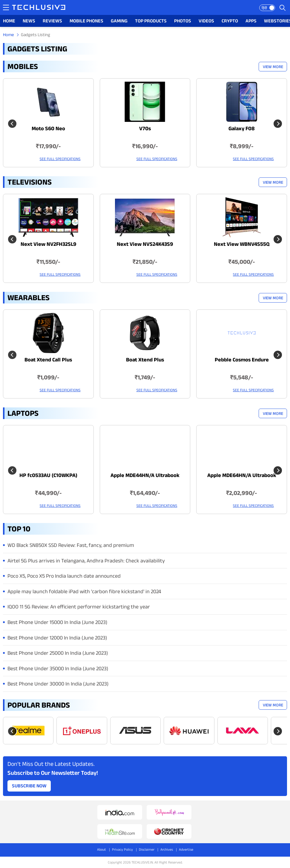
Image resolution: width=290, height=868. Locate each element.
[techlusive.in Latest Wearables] (48, 354)
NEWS (29, 21)
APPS (251, 21)
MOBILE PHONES (86, 21)
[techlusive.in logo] (39, 8)
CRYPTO (230, 21)
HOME (9, 21)
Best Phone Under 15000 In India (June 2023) (57, 622)
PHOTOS (183, 21)
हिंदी (264, 8)
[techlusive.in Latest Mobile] (48, 123)
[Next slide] (278, 124)
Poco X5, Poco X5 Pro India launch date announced (64, 576)
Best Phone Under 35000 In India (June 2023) (58, 668)
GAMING (119, 21)
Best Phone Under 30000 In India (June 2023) (58, 684)
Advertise (186, 849)
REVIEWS (52, 21)
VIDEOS (206, 21)
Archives (167, 849)
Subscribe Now (29, 786)
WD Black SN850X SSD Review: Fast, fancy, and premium (71, 545)
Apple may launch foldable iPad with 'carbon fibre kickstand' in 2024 (84, 591)
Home (9, 34)
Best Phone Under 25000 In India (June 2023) (58, 653)
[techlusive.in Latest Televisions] (48, 238)
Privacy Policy (122, 849)
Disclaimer (147, 849)
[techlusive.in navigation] (6, 7)
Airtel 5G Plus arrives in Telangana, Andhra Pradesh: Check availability (86, 561)
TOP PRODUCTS (151, 21)
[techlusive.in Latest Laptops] (48, 470)
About (102, 849)
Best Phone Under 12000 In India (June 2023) (57, 638)
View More (273, 67)
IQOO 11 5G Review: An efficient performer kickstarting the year (79, 607)
